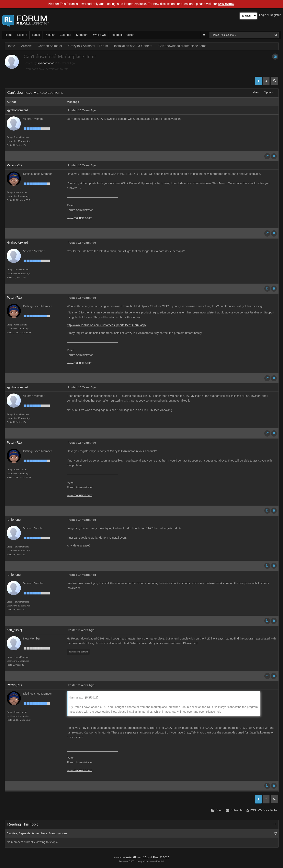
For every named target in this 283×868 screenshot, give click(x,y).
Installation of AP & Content (133, 46)
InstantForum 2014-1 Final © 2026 (147, 857)
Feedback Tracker (122, 35)
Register (275, 15)
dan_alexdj (14, 630)
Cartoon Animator (50, 46)
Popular (50, 35)
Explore (22, 35)
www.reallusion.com (80, 218)
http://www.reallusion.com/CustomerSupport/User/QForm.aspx (107, 325)
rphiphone (14, 520)
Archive (26, 46)
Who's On (99, 35)
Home (9, 35)
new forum (226, 4)
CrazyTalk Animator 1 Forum (88, 46)
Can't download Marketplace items (182, 46)
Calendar (65, 35)
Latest (36, 35)
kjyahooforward (47, 63)
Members (82, 35)
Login (263, 15)
